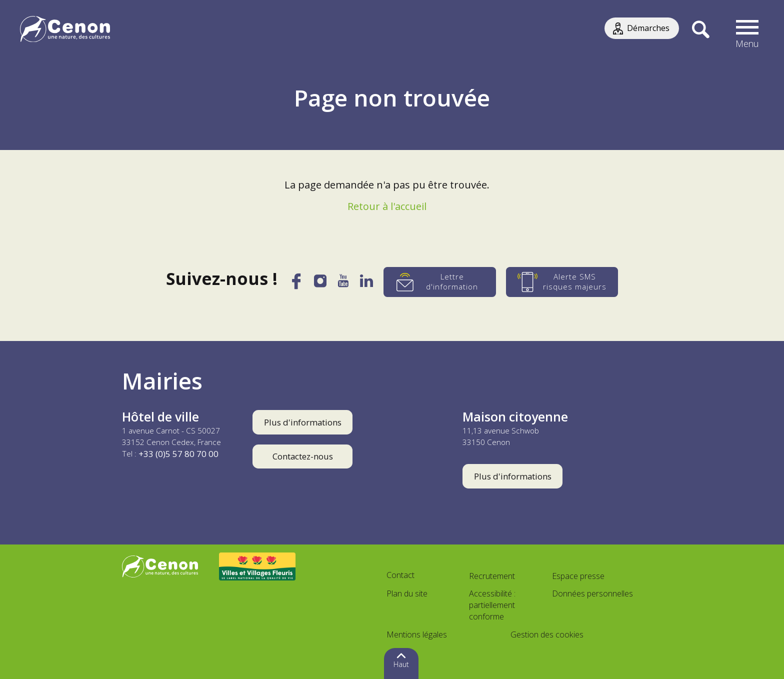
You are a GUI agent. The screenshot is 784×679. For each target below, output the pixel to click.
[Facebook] (296, 285)
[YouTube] (344, 284)
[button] (747, 30)
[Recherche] (701, 30)
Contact (400, 575)
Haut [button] (401, 664)
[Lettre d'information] (440, 282)
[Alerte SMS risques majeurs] (563, 282)
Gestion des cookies (547, 634)
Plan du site (407, 593)
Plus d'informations (303, 422)
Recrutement (492, 576)
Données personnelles (592, 593)
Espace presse (578, 576)
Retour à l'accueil (387, 206)
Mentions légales (417, 634)
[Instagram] (320, 283)
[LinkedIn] (367, 284)
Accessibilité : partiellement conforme (492, 605)
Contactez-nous (303, 456)
